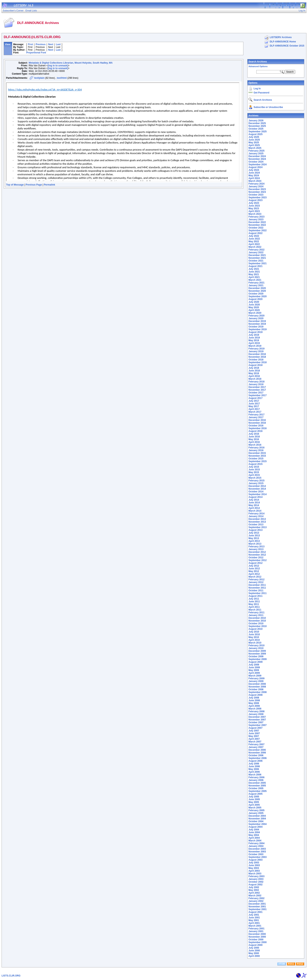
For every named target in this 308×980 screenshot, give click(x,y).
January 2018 (256, 384)
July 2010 (254, 632)
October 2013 (256, 525)
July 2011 (254, 599)
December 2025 (257, 123)
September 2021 (258, 263)
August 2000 (255, 945)
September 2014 (258, 494)
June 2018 (254, 371)
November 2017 (257, 390)
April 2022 (254, 244)
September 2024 (258, 165)
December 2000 (257, 934)
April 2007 (254, 739)
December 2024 (257, 156)
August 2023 (255, 200)
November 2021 (257, 258)
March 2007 (255, 742)
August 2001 (255, 912)
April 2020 (254, 310)
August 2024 (255, 167)
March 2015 (255, 478)
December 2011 (257, 585)
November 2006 (257, 753)
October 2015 (256, 459)
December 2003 (257, 849)
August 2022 (255, 233)
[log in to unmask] (58, 66)
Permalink (49, 185)
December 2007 (257, 717)
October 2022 (256, 228)
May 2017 (254, 406)
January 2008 (256, 714)
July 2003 (254, 863)
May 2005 (254, 802)
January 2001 (256, 931)
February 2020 (256, 316)
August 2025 (255, 134)
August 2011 (255, 596)
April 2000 (254, 956)
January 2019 (256, 351)
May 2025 (254, 143)
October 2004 (256, 821)
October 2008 (256, 689)
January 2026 (256, 121)
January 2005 (256, 813)
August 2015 (255, 464)
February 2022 (256, 250)
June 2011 (254, 602)
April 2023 (254, 211)
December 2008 (257, 684)
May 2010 (254, 637)
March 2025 (255, 148)
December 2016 (257, 420)
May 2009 (254, 670)
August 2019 (255, 332)
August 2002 (255, 885)
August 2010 (255, 629)
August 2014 (255, 497)
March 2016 (255, 445)
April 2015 (254, 475)
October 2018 (256, 360)
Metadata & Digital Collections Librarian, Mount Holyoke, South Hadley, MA (71, 63)
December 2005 (257, 783)
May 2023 (254, 208)
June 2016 (254, 437)
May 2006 (254, 769)
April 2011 (254, 607)
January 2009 (256, 681)
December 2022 (257, 222)
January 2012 (256, 582)
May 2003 (254, 868)
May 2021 (254, 274)
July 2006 (254, 764)
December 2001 (257, 904)
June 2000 (254, 951)
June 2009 (254, 667)
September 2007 (258, 725)
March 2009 (255, 676)
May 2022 (254, 241)
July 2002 (254, 887)
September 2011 (258, 593)
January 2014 (256, 516)
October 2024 (256, 162)
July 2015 (254, 467)
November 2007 (257, 720)
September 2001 (258, 909)
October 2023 (256, 195)
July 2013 (254, 533)
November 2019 (257, 324)
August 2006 (255, 761)
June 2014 (254, 503)
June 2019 (254, 338)
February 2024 (256, 184)
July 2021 (254, 269)
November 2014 (257, 489)
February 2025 (256, 151)
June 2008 (254, 700)
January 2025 (256, 154)
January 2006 (256, 780)
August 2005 (255, 794)
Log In (257, 89)
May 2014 (254, 505)
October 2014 (256, 492)
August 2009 (255, 662)
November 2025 (257, 126)
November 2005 (257, 786)
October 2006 (256, 755)
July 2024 (254, 170)
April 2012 (254, 574)
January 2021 (256, 285)
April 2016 (254, 442)
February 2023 (256, 217)
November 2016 (257, 423)
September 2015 (258, 461)
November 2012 (257, 555)
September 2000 (258, 942)
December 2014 (257, 486)
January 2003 (256, 879)
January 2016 (256, 450)
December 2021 (257, 255)
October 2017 (256, 393)
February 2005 (256, 810)
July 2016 (254, 434)
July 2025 (254, 137)
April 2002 (254, 893)
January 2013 (256, 549)
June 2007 (254, 733)
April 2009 (254, 673)
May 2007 (254, 736)
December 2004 (257, 816)
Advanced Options (258, 66)
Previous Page (34, 185)
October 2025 (256, 129)
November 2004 (257, 819)
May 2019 (254, 340)
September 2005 (258, 791)
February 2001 (256, 929)
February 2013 (256, 547)
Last (58, 44)
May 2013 (254, 538)
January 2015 (256, 483)
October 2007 (256, 722)
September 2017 (258, 395)
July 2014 (254, 500)
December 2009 (257, 651)
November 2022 (257, 225)
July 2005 (254, 797)
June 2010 (254, 634)
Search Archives (258, 62)
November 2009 (257, 654)
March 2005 (255, 808)
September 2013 (258, 527)
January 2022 (256, 252)
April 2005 (254, 805)
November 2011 (257, 588)
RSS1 (291, 964)
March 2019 (255, 346)
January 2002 (256, 901)
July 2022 (254, 236)
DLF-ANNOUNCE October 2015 (287, 46)
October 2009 (256, 656)
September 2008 (258, 692)
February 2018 (256, 382)
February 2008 (256, 711)
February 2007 (256, 744)
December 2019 (257, 321)
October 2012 (256, 558)
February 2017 (256, 415)
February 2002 (256, 898)
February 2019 (256, 349)
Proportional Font (36, 53)
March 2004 (255, 841)
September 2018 (258, 362)
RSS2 (300, 964)
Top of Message (15, 185)
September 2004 (258, 824)
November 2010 (257, 621)
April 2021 (254, 277)
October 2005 (256, 788)
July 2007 (254, 731)
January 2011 (256, 615)
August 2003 (255, 860)
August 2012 (255, 563)
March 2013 (255, 544)
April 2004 (254, 838)
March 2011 (255, 610)
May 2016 (254, 439)
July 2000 (254, 948)
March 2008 (255, 709)
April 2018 (254, 376)
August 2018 (255, 365)
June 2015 (254, 470)
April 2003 (254, 871)
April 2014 (254, 508)
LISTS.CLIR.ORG (11, 976)
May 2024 (254, 176)
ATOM (281, 964)
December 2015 (257, 453)
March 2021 (255, 280)
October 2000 (256, 940)
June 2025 (254, 140)
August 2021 (255, 266)
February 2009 (256, 678)
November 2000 (257, 937)
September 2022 (258, 230)
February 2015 (256, 481)
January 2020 (256, 318)
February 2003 (256, 876)
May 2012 (254, 571)
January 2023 (256, 219)
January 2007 (256, 747)
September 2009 (258, 659)
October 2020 (256, 294)
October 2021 (256, 261)
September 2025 (258, 132)
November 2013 (257, 522)
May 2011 (254, 604)
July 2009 (254, 665)
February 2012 (256, 580)
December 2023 (257, 189)
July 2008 (254, 698)
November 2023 (257, 192)
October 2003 (256, 854)
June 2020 (254, 305)
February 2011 (256, 612)
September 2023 (258, 197)
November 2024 (257, 159)
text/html (62, 78)
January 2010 (256, 648)
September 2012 (258, 560)
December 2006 (257, 750)
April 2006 (254, 772)
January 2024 (256, 186)
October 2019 (256, 327)
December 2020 (257, 288)
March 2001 (255, 926)
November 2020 (257, 291)
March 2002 (255, 896)
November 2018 (257, 357)
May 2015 (254, 472)
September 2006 (258, 758)
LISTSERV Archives (281, 37)
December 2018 (257, 354)
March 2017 (255, 412)
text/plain (39, 78)
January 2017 (256, 417)
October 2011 (256, 591)
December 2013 (257, 519)
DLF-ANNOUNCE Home (283, 42)
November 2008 (257, 687)
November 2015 (257, 456)
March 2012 (255, 577)
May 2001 (254, 920)
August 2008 (255, 695)
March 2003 (255, 874)
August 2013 (255, 530)
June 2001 (254, 918)
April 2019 (254, 343)
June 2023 (254, 206)
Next (51, 44)
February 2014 (256, 514)
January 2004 (256, 846)
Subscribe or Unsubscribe (268, 107)
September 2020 (258, 296)
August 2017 (255, 398)
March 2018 (255, 379)
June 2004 (254, 832)
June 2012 (254, 569)
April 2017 (254, 409)
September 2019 (258, 329)
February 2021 (256, 283)
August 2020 (255, 299)
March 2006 (255, 775)
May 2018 (254, 373)
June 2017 (254, 404)
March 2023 (255, 214)
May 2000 (254, 953)
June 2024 (254, 173)
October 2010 (256, 623)
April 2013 (254, 541)
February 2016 (256, 448)
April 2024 (254, 178)
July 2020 (254, 302)
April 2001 (254, 923)
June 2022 (254, 239)
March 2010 (255, 643)
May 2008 (254, 703)
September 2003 (258, 857)
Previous (41, 44)
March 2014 (255, 511)
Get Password (261, 93)
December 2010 (257, 618)
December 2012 (257, 552)
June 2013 (254, 536)
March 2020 (255, 313)
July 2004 (254, 830)
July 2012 (254, 566)
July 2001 (254, 915)
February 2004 (256, 843)
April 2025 (254, 145)
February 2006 (256, 777)
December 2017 (257, 387)
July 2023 (254, 203)
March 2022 (255, 247)
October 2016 (256, 426)
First (30, 44)
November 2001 (257, 907)
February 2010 (256, 645)
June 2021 (254, 272)
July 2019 (254, 335)
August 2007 (255, 728)
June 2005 (254, 799)
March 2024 (255, 181)
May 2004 (254, 835)
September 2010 (258, 626)
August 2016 (255, 431)
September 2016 (258, 428)
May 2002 (254, 890)
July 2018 (254, 368)
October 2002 (256, 882)
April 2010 (254, 640)
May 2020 (254, 307)
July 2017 (254, 401)
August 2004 (255, 827)
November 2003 (257, 852)
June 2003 (254, 865)
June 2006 (254, 766)
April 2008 (254, 706)
